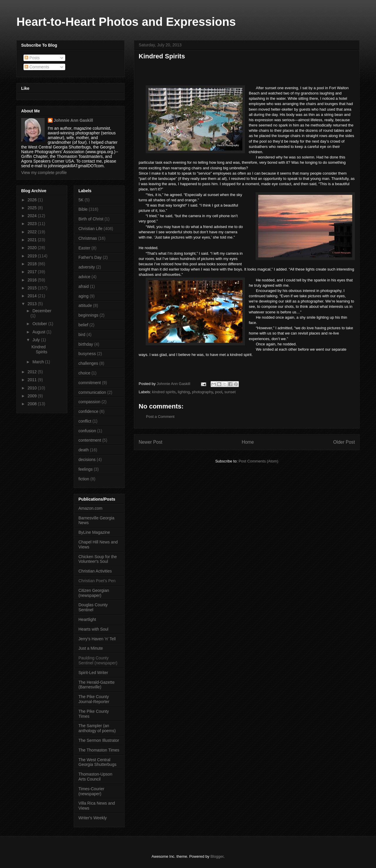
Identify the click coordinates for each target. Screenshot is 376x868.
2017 (33, 272)
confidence (88, 411)
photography (202, 392)
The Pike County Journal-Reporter (94, 699)
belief (83, 325)
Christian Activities (95, 571)
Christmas (88, 238)
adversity (87, 267)
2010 (33, 388)
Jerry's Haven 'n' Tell (97, 639)
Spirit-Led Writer (93, 673)
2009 (33, 396)
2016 (33, 280)
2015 (33, 288)
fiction (84, 479)
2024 (33, 216)
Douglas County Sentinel (93, 607)
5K (81, 200)
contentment (90, 440)
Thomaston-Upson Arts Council (95, 777)
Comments (37, 67)
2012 (33, 372)
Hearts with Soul (93, 629)
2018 (33, 264)
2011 (33, 380)
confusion (87, 431)
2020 (33, 248)
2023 (33, 224)
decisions (87, 460)
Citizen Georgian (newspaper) (94, 593)
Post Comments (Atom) (258, 461)
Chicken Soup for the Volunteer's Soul (98, 559)
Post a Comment (160, 417)
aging (83, 296)
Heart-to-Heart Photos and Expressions (126, 22)
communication (92, 392)
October (40, 324)
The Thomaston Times (99, 750)
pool (219, 392)
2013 (33, 304)
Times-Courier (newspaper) (91, 791)
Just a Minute (91, 648)
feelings (85, 469)
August (39, 332)
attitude (85, 305)
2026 (33, 200)
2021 (33, 240)
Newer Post (151, 442)
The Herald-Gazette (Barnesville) (96, 685)
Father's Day (90, 257)
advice (84, 277)
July (37, 340)
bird (82, 335)
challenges (88, 363)
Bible (83, 209)
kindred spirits (164, 392)
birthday (86, 344)
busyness (87, 354)
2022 (33, 232)
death (84, 450)
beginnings (88, 315)
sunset (230, 392)
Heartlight (87, 619)
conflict (85, 421)
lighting (184, 392)
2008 (33, 404)
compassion (89, 402)
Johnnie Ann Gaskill (73, 120)
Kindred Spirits (39, 349)
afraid (84, 286)
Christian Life (90, 229)
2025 (33, 208)
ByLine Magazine (94, 532)
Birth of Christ (91, 219)
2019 (33, 256)
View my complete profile (44, 173)
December (42, 311)
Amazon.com (90, 508)
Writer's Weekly (93, 818)
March (39, 362)
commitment (90, 383)
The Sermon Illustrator (99, 740)
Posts (32, 58)
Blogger (217, 856)
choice (84, 373)
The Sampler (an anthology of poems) (97, 728)
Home (248, 442)
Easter (84, 248)
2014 (33, 296)
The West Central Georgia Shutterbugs (97, 762)
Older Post (344, 442)
